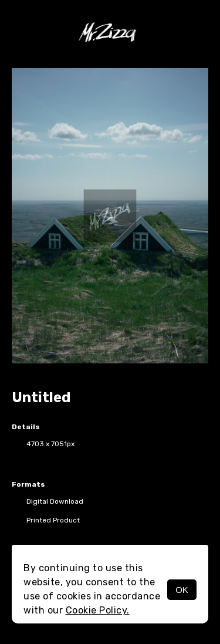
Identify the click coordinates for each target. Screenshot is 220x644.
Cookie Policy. (98, 610)
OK (182, 590)
